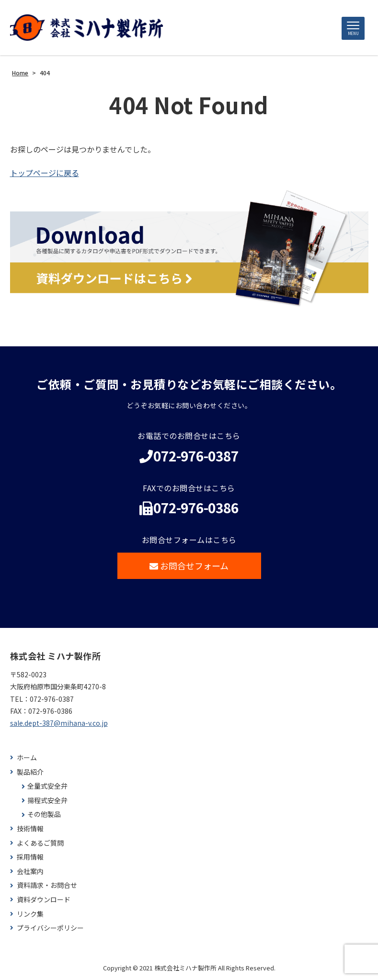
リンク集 (30, 914)
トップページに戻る (45, 173)
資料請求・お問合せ (47, 885)
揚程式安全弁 (47, 800)
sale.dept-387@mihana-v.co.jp (59, 723)
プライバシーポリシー (50, 928)
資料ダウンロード (44, 900)
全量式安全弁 (47, 786)
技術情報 (30, 829)
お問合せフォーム (189, 566)
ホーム (27, 758)
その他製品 (44, 814)
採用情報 (30, 857)
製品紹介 (30, 772)
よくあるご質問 (40, 843)
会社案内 (30, 871)
